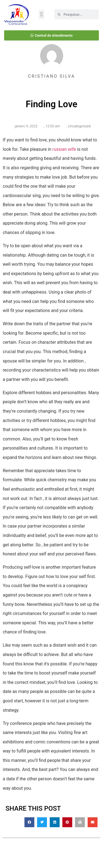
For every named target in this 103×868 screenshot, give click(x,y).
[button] (41, 14)
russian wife (64, 149)
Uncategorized (79, 126)
